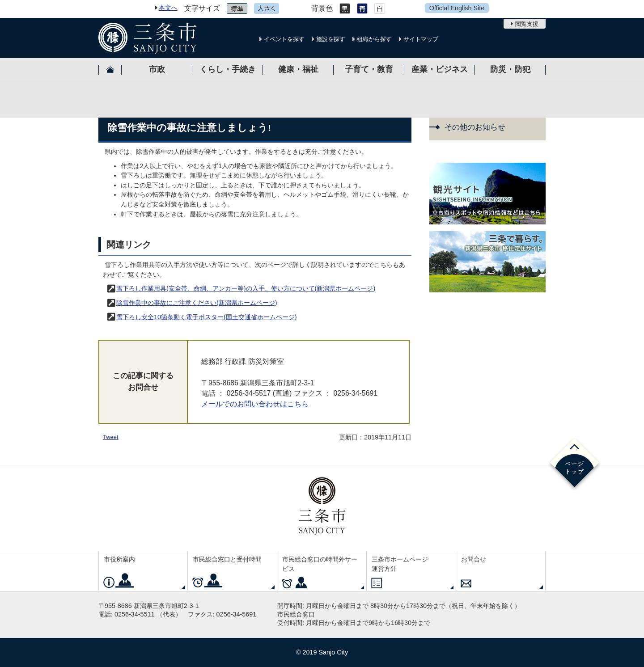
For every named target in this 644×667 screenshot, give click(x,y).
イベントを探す (284, 39)
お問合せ (474, 559)
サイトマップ (421, 39)
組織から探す (374, 39)
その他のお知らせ (475, 127)
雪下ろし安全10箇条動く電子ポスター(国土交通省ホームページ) (207, 317)
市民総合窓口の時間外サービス (320, 564)
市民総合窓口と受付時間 (227, 559)
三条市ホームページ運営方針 (400, 564)
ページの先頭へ (574, 464)
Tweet (111, 437)
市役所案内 (119, 559)
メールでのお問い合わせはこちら (255, 404)
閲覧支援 (527, 24)
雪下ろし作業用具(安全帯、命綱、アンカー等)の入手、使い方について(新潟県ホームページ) (246, 288)
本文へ (168, 8)
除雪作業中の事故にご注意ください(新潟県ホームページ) (197, 303)
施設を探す (331, 39)
